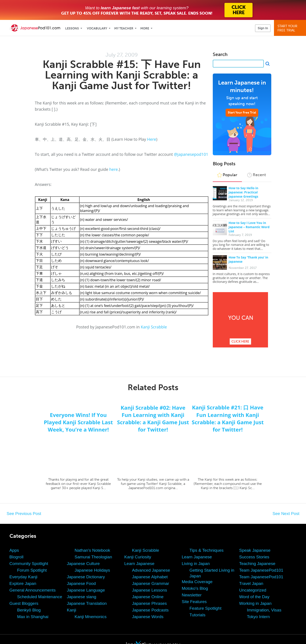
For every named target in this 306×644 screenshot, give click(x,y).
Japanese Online (148, 597)
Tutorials (198, 615)
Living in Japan (196, 564)
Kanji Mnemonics (91, 617)
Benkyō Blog (29, 610)
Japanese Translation (87, 603)
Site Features (194, 602)
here (114, 169)
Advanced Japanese (151, 570)
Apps (14, 550)
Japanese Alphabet (150, 577)
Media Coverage (197, 582)
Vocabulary (97, 28)
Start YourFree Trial (291, 28)
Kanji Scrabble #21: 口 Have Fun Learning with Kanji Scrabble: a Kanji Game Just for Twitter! (228, 418)
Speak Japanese (255, 550)
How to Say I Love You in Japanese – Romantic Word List (249, 227)
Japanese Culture (83, 564)
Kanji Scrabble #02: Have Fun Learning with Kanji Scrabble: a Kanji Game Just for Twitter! (153, 418)
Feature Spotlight (206, 608)
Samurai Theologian (93, 557)
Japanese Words (148, 617)
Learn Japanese (139, 564)
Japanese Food (81, 583)
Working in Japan (255, 603)
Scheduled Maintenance (40, 597)
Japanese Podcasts (150, 610)
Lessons (72, 28)
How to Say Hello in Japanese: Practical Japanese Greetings (243, 192)
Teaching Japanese (257, 564)
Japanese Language (86, 590)
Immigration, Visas (264, 610)
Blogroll (16, 557)
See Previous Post (24, 514)
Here (152, 139)
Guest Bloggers (24, 603)
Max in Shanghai (33, 617)
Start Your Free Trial (242, 113)
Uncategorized (253, 590)
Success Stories (254, 557)
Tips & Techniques (207, 550)
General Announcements (33, 590)
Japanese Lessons (150, 590)
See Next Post (286, 514)
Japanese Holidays (92, 570)
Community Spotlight (29, 564)
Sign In (263, 28)
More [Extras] (145, 28)
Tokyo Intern (258, 617)
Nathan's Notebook (92, 550)
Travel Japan (251, 583)
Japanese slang (82, 597)
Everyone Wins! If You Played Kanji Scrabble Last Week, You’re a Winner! (78, 422)
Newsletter (192, 595)
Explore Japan (23, 583)
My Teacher (124, 28)
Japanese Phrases (149, 603)
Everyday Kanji (24, 577)
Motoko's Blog (195, 588)
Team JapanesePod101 (261, 570)
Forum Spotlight (32, 570)
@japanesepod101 (191, 154)
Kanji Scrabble (154, 327)
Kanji (72, 610)
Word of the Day (254, 597)
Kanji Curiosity (138, 557)
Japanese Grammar (151, 583)
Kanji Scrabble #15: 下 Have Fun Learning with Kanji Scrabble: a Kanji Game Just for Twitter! (122, 75)
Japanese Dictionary (86, 577)
